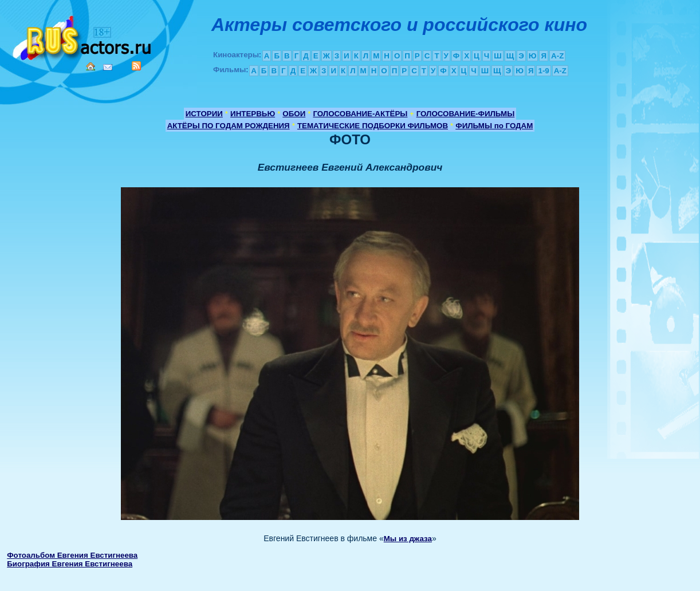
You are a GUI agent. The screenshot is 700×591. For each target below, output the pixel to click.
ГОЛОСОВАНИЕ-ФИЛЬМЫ (466, 114)
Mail (108, 67)
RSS (136, 66)
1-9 (543, 71)
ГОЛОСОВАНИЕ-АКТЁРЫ (360, 114)
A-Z (557, 56)
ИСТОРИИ (204, 114)
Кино (83, 36)
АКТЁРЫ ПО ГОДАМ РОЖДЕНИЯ (229, 126)
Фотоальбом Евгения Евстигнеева (72, 555)
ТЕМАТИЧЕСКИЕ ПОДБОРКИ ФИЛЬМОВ (373, 126)
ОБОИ (294, 114)
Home (91, 66)
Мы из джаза (408, 539)
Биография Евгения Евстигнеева (70, 564)
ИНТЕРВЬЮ (253, 114)
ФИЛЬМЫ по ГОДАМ (494, 126)
